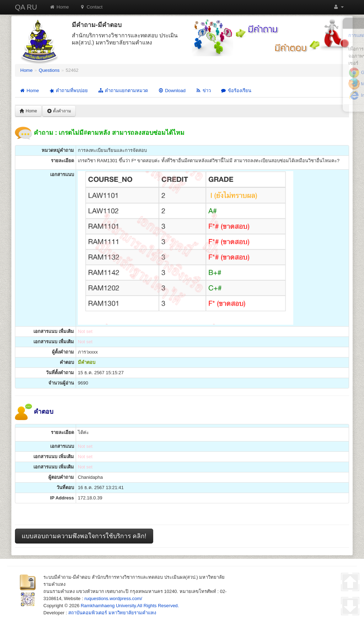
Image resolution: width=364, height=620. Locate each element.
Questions (49, 70)
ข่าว (203, 91)
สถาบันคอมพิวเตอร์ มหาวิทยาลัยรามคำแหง (112, 613)
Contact (91, 7)
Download (172, 91)
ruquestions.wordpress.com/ (113, 598)
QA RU (26, 7)
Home (59, 7)
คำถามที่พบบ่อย (68, 91)
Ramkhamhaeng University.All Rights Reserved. (130, 606)
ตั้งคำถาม (59, 111)
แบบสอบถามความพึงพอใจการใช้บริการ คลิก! (84, 536)
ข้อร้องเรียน (236, 91)
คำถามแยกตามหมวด (123, 91)
